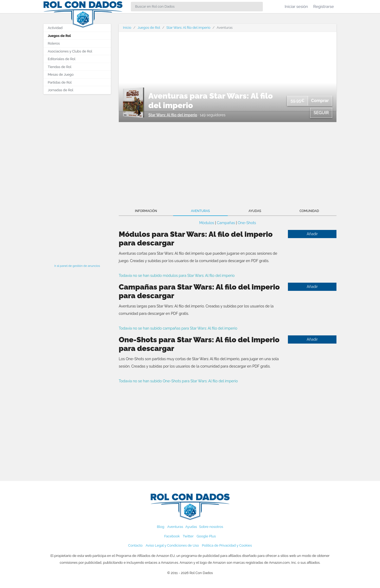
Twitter (188, 536)
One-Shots (247, 223)
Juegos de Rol (59, 36)
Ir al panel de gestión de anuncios (77, 266)
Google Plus (206, 536)
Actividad (55, 28)
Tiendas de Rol (60, 67)
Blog (161, 527)
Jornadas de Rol (60, 90)
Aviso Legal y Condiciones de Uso (172, 545)
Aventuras (201, 211)
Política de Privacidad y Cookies (227, 545)
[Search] (197, 7)
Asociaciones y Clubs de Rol (70, 51)
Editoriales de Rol (61, 59)
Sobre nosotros (211, 527)
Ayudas (255, 211)
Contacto (136, 545)
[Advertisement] (77, 177)
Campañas (226, 223)
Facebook (172, 536)
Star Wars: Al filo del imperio (189, 28)
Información (146, 211)
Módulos (207, 223)
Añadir (312, 234)
